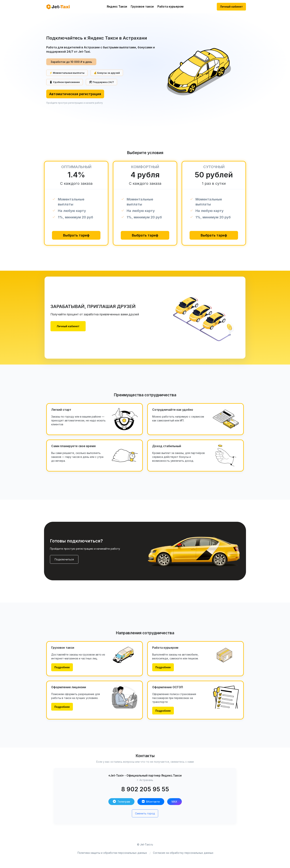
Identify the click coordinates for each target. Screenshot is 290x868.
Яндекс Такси (117, 7)
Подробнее (62, 667)
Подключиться (64, 559)
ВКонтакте (151, 802)
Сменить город (145, 813)
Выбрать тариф (76, 235)
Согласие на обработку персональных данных (183, 853)
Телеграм (121, 802)
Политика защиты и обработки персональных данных (112, 853)
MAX (174, 802)
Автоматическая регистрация (75, 94)
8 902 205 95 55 (145, 789)
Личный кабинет (231, 7)
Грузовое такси (142, 7)
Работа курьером (170, 7)
